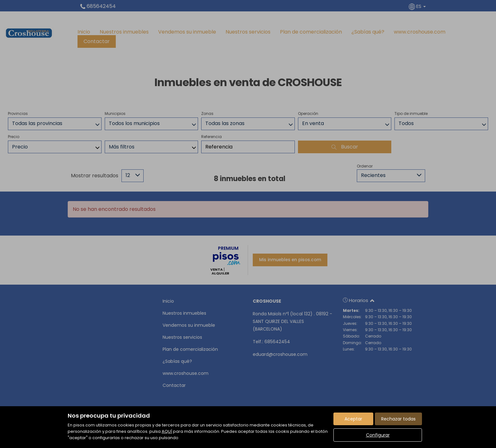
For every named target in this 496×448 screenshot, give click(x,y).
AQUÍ (167, 431)
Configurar (378, 435)
